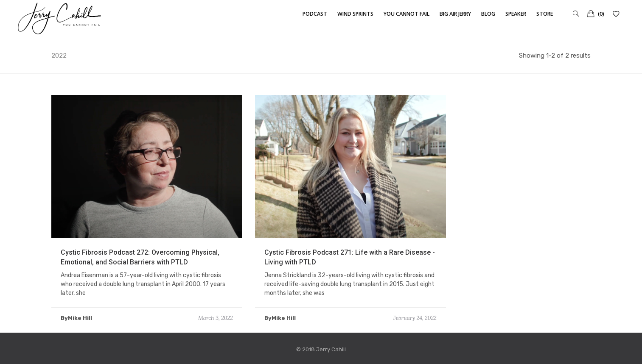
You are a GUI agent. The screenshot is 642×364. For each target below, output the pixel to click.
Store (545, 14)
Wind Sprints (355, 14)
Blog (488, 14)
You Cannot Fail (407, 14)
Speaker (516, 14)
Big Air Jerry (455, 14)
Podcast (315, 14)
